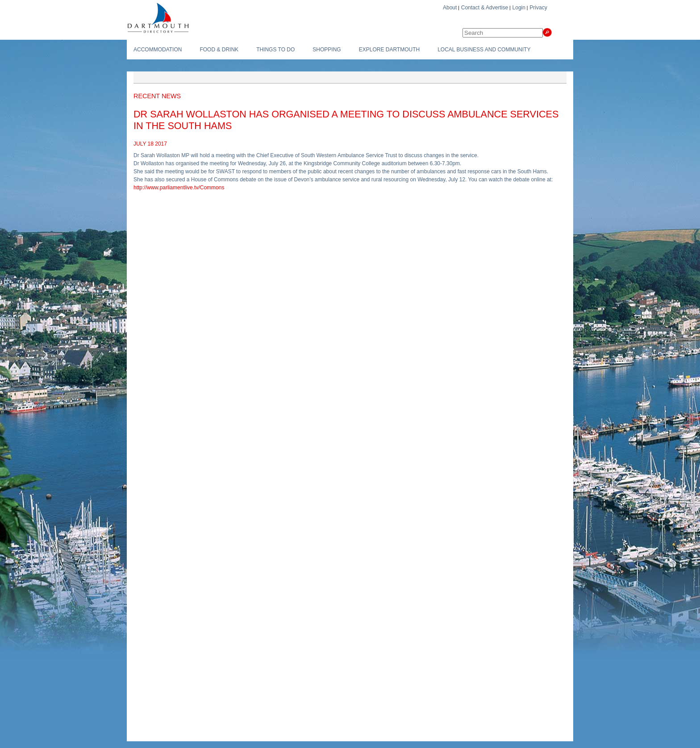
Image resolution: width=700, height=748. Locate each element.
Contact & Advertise (485, 8)
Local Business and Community (484, 50)
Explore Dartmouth (389, 50)
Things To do (275, 50)
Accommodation (158, 50)
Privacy (538, 8)
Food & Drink (219, 50)
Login (519, 8)
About (450, 8)
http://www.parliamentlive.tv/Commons (179, 188)
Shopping (327, 50)
